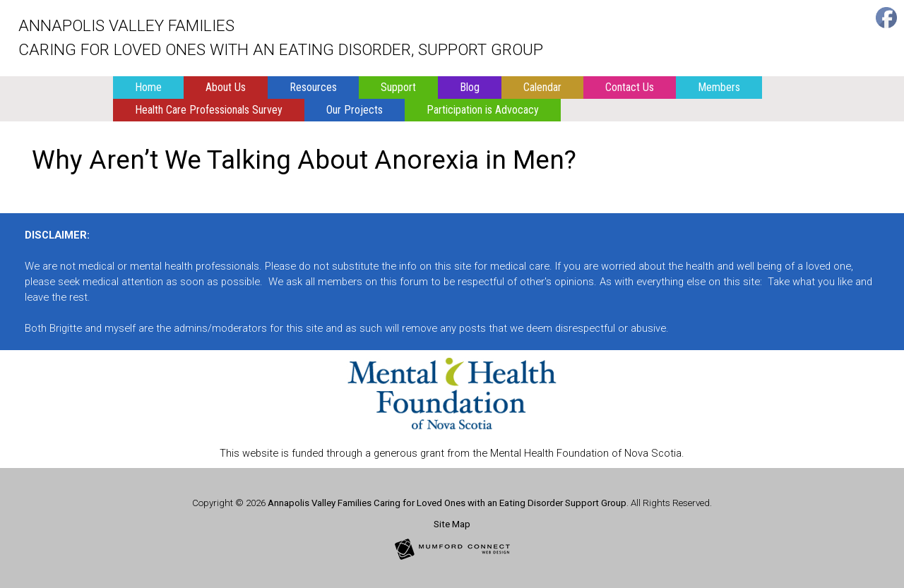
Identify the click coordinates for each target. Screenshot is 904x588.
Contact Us (630, 87)
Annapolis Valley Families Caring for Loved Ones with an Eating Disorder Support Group (447, 503)
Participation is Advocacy (483, 110)
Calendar (542, 87)
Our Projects (355, 110)
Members (719, 87)
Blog (470, 87)
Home (148, 87)
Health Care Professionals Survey (209, 110)
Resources (313, 87)
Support (398, 87)
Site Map (452, 524)
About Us (226, 87)
